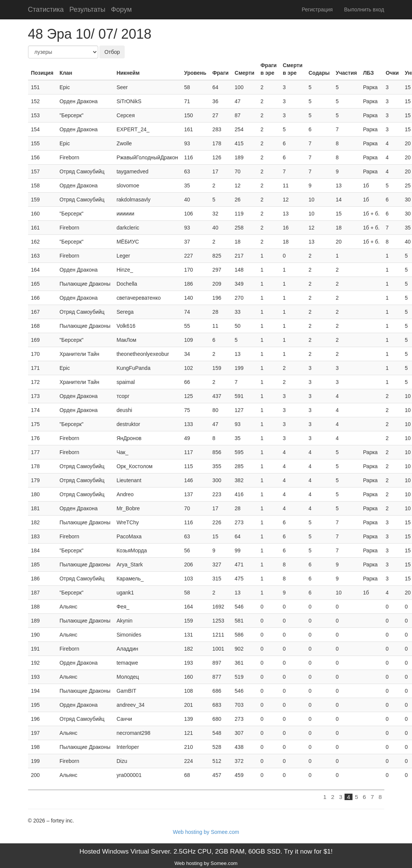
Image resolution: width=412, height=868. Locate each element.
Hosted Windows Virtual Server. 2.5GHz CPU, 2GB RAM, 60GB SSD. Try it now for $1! (206, 851)
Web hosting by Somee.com (206, 832)
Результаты (87, 9)
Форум (121, 9)
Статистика (46, 9)
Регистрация (317, 9)
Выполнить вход (364, 9)
